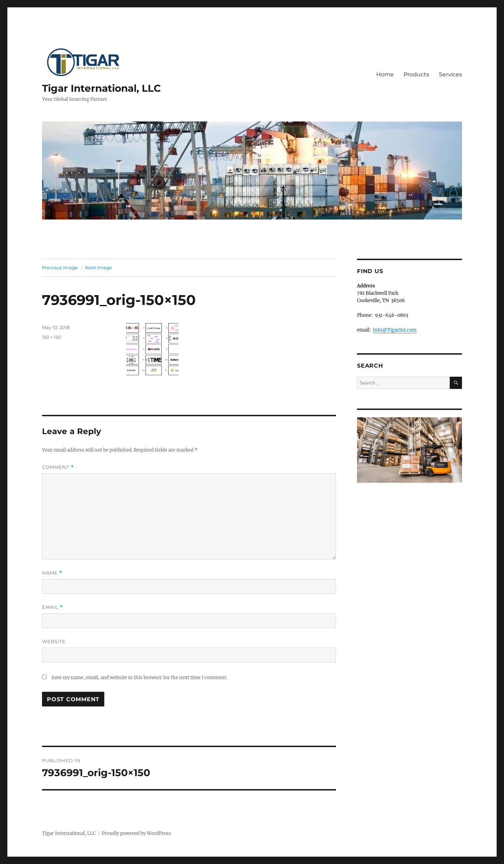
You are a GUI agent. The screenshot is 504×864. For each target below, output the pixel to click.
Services (450, 74)
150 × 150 (52, 337)
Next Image (99, 267)
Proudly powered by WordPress (136, 833)
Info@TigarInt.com (395, 330)
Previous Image (60, 267)
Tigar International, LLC (101, 88)
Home (385, 74)
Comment (58, 467)
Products (416, 74)
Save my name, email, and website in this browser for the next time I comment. (139, 678)
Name (52, 573)
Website (54, 641)
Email (52, 607)
